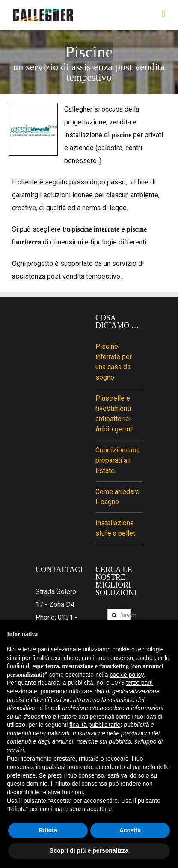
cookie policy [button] (126, 675)
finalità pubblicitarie (95, 725)
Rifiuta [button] (48, 830)
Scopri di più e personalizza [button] (89, 850)
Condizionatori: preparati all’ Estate (118, 460)
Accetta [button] (130, 830)
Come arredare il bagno (117, 497)
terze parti (139, 683)
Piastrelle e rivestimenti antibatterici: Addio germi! (115, 414)
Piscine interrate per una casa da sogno (114, 362)
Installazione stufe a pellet (115, 528)
